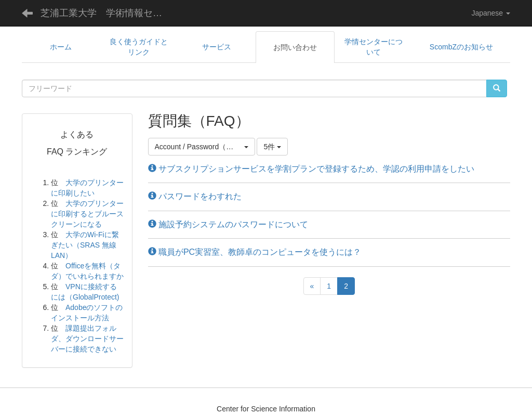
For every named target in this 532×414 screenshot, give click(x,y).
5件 (272, 147)
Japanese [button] (491, 13)
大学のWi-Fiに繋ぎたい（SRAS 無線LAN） (85, 245)
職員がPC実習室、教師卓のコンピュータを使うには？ (255, 252)
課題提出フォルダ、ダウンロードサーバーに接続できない (87, 339)
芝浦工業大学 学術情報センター (109, 13)
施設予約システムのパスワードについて (228, 224)
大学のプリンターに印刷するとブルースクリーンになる (87, 214)
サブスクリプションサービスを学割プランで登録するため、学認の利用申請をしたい (311, 169)
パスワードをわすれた (195, 196)
